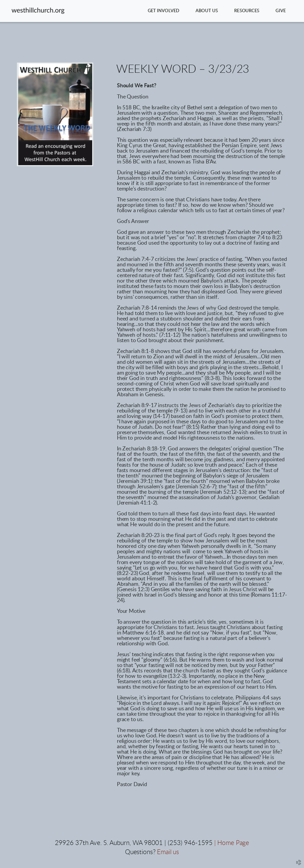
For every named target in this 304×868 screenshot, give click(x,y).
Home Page (233, 843)
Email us (168, 852)
